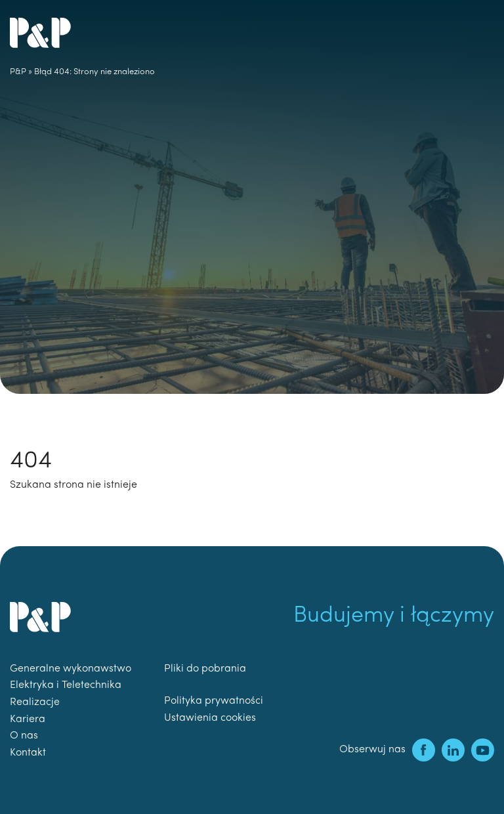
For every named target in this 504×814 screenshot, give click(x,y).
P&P (18, 72)
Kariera (28, 719)
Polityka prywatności (214, 701)
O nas (24, 736)
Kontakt (28, 753)
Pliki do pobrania (205, 669)
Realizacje (35, 702)
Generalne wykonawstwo (71, 669)
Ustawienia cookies (210, 718)
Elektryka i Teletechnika (66, 685)
